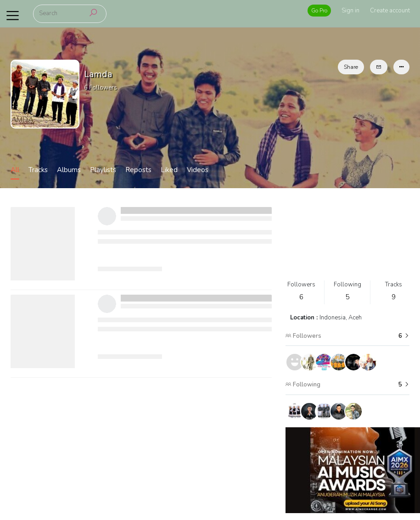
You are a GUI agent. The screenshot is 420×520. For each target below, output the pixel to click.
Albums (69, 170)
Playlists (103, 170)
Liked (169, 170)
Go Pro (319, 11)
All (15, 170)
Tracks (38, 170)
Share (351, 67)
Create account (390, 11)
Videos (198, 170)
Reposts (138, 170)
